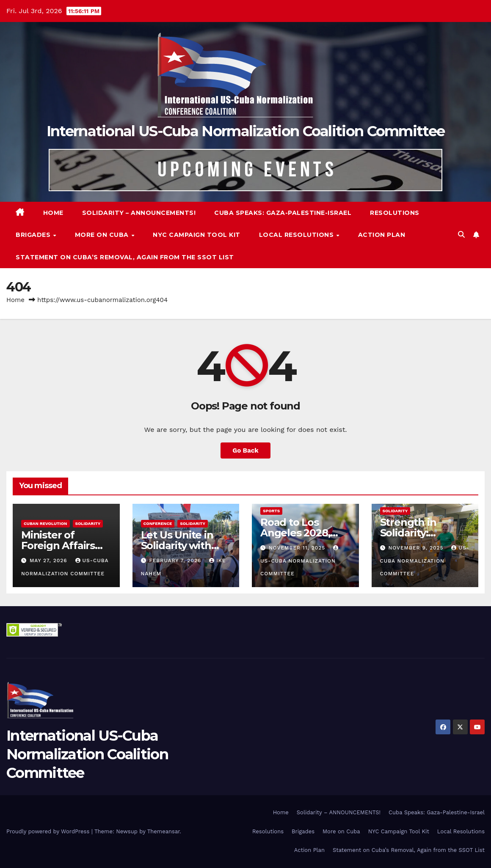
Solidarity (88, 523)
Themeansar (164, 831)
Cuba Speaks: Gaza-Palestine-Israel (283, 213)
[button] (461, 235)
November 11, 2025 (298, 548)
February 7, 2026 (176, 560)
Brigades (34, 235)
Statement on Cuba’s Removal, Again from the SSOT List (125, 257)
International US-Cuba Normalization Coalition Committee (246, 131)
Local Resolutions (297, 235)
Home (53, 213)
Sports (271, 511)
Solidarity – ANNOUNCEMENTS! (139, 213)
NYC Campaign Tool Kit (197, 235)
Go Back (245, 450)
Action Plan (382, 235)
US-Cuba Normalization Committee (300, 561)
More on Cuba (103, 235)
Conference (158, 523)
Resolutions (395, 213)
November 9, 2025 (417, 548)
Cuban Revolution (46, 523)
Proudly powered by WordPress (49, 831)
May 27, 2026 (50, 560)
